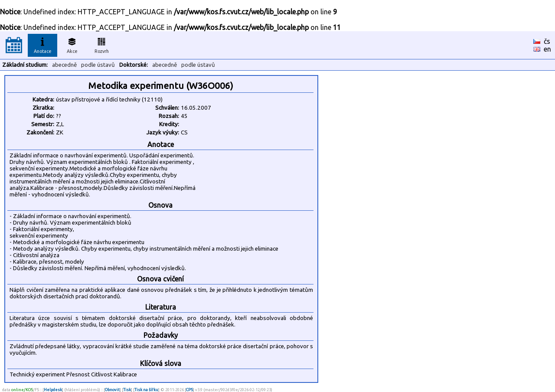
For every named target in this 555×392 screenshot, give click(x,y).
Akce (72, 44)
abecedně (64, 65)
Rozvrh (102, 44)
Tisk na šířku (146, 390)
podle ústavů (98, 65)
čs (547, 41)
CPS (189, 390)
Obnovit (112, 390)
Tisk (127, 390)
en (547, 49)
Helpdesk (53, 390)
